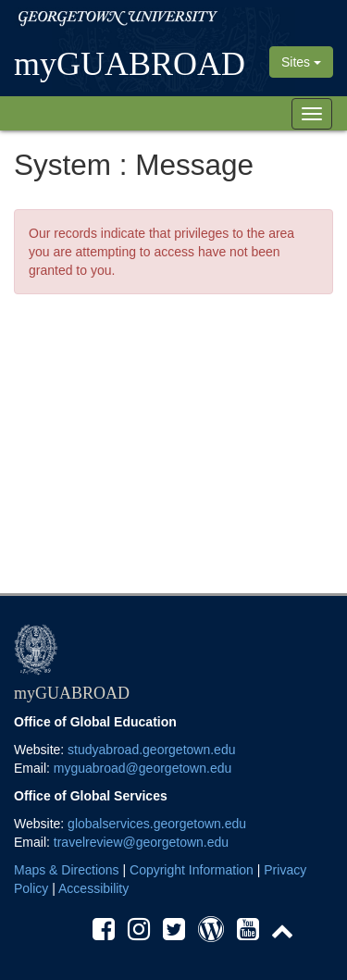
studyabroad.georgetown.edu (151, 750)
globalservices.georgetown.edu (157, 824)
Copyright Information (192, 870)
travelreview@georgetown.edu (141, 842)
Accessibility (93, 888)
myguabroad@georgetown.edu (143, 768)
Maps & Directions (67, 870)
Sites (301, 62)
